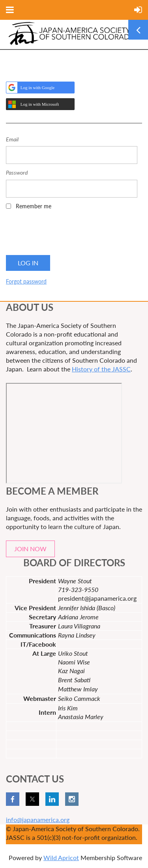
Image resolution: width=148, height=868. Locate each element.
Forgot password (26, 281)
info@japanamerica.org (38, 819)
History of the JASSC (101, 369)
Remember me (34, 206)
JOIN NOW (30, 549)
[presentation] (66, 235)
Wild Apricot (61, 858)
